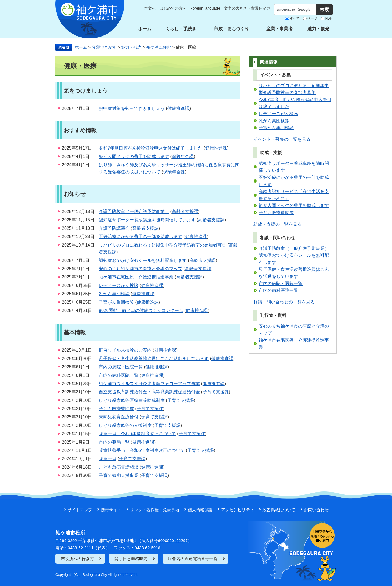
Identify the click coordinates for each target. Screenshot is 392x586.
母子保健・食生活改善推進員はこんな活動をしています (154, 359)
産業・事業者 (279, 29)
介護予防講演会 (114, 228)
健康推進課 (178, 108)
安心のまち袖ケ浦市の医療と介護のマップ (141, 269)
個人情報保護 (200, 510)
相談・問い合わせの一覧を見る (284, 302)
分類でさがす (104, 47)
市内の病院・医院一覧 (121, 367)
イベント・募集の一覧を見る (282, 139)
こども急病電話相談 (119, 467)
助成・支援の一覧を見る (278, 224)
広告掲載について (279, 510)
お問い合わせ (316, 510)
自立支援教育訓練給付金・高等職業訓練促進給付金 (149, 392)
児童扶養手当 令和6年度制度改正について (142, 450)
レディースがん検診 (119, 285)
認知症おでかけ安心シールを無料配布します (143, 260)
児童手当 (108, 459)
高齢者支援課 (185, 212)
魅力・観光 (318, 29)
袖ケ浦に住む (159, 47)
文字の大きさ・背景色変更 (247, 8)
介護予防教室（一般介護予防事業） (134, 212)
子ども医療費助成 (116, 409)
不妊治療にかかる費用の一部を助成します (141, 237)
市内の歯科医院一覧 (119, 375)
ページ (312, 18)
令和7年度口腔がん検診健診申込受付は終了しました (151, 148)
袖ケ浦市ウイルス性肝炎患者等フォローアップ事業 (149, 384)
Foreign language (205, 8)
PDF (329, 18)
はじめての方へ (173, 8)
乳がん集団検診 (114, 294)
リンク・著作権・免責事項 (155, 510)
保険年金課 (183, 157)
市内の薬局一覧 (114, 442)
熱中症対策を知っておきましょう (132, 108)
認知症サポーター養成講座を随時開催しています (147, 220)
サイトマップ (80, 510)
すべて (295, 18)
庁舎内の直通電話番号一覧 (193, 559)
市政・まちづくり (231, 29)
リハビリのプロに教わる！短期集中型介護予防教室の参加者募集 (163, 245)
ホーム (145, 29)
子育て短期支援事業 (119, 475)
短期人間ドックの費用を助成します (134, 157)
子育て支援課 (216, 392)
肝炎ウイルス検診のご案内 (125, 350)
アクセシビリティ (237, 510)
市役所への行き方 (77, 559)
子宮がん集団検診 (116, 302)
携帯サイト (111, 510)
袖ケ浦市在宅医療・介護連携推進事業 (136, 277)
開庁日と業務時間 (131, 559)
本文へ (150, 8)
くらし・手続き (181, 29)
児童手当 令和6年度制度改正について (137, 434)
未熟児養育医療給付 (119, 417)
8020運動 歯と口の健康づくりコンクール (141, 310)
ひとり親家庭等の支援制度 (125, 425)
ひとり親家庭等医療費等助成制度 (132, 400)
